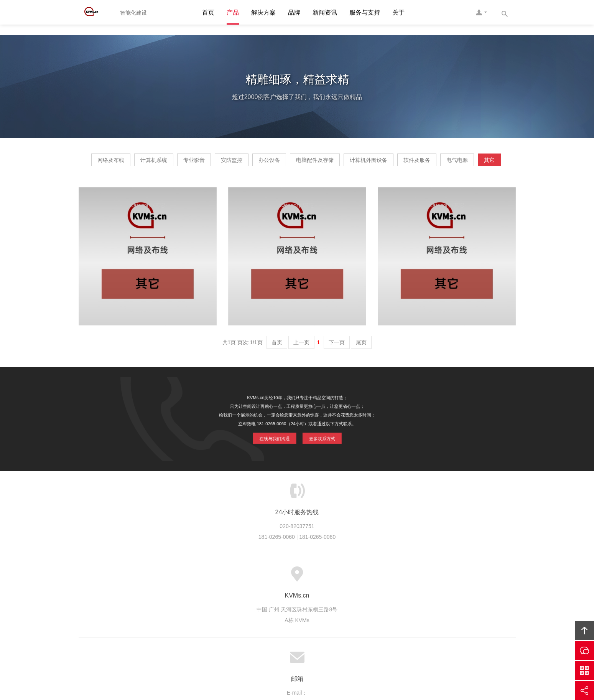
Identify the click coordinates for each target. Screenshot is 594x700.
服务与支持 (365, 12)
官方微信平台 (584, 670)
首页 (208, 12)
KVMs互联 (363, 641)
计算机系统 (178, 163)
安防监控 (285, 163)
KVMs (96, 12)
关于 (398, 12)
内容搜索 (504, 12)
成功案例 (317, 601)
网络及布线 (121, 163)
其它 (351, 186)
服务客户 (285, 601)
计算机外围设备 (466, 163)
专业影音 (233, 163)
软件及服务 (249, 186)
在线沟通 (584, 650)
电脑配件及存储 (398, 163)
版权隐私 (349, 601)
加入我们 (380, 601)
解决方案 (263, 12)
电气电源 (304, 186)
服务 (196, 601)
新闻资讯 (325, 12)
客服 (481, 12)
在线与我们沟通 (275, 459)
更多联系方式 (320, 459)
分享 (584, 690)
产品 (233, 12)
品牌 (294, 12)
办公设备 (337, 163)
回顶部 (584, 631)
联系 (406, 601)
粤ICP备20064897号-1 (308, 652)
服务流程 (254, 601)
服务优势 (222, 601)
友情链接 (433, 601)
